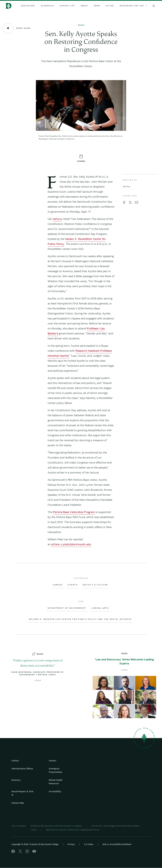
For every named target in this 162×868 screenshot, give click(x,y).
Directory (16, 780)
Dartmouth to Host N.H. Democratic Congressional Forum (72, 830)
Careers (52, 761)
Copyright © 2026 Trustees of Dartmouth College (35, 844)
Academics (47, 6)
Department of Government (67, 608)
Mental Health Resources (56, 782)
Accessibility (55, 791)
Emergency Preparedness (55, 770)
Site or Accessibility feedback (117, 844)
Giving (110, 6)
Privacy (71, 844)
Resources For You (133, 6)
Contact (15, 761)
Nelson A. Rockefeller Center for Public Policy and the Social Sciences (80, 619)
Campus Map (18, 803)
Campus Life (67, 6)
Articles (81, 25)
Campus (58, 585)
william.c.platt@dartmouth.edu (71, 544)
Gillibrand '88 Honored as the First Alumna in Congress (56, 826)
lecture (57, 219)
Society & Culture (95, 585)
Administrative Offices (22, 769)
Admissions (28, 6)
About (84, 6)
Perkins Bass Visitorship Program (74, 512)
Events (73, 585)
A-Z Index (89, 844)
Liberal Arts (100, 608)
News (97, 6)
